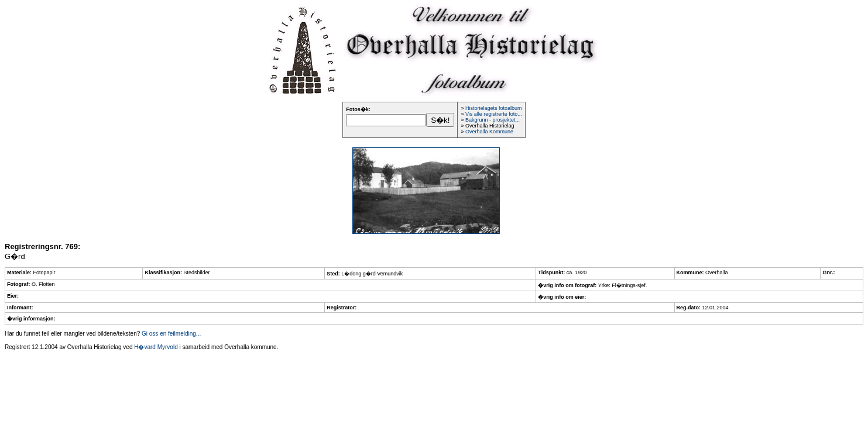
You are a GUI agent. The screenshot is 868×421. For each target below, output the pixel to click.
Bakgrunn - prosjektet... (493, 120)
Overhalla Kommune (489, 132)
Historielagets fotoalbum (494, 108)
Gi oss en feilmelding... (171, 334)
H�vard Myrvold (156, 347)
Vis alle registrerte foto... (494, 114)
